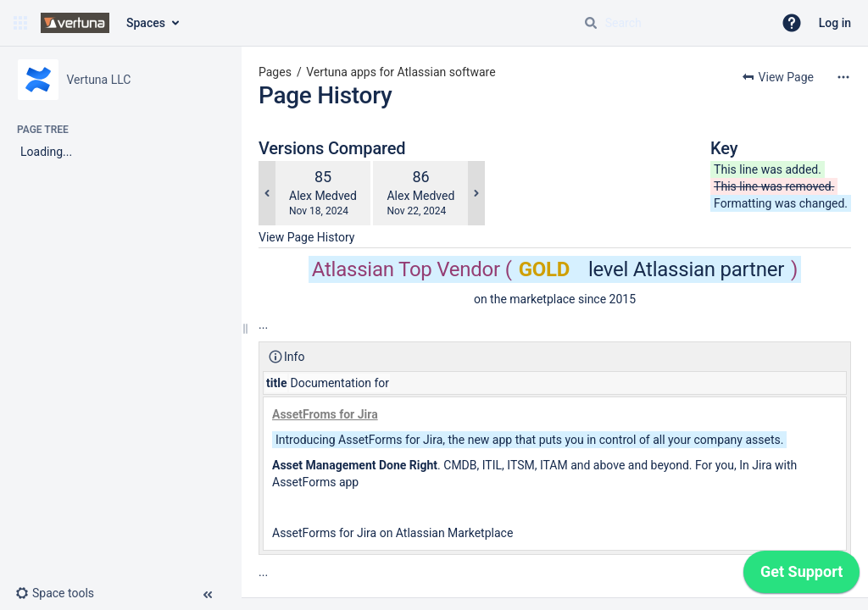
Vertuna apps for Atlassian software (401, 72)
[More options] (843, 77)
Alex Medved (323, 196)
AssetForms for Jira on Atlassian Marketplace (392, 533)
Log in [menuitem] (835, 23)
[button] (20, 23)
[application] (801, 576)
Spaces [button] (146, 23)
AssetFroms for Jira (325, 414)
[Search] (591, 23)
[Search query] (671, 23)
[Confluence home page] (75, 23)
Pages (275, 72)
